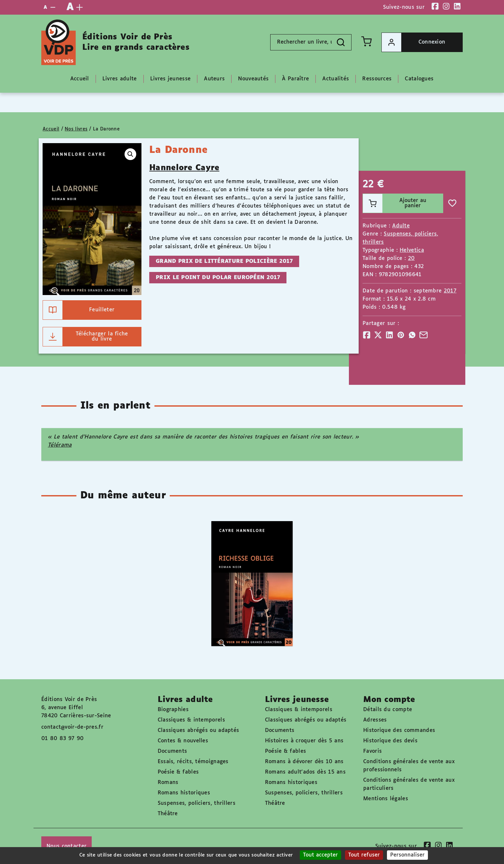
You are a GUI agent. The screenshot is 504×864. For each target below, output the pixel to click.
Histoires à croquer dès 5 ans (304, 741)
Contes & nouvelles (183, 741)
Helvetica (412, 250)
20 (411, 258)
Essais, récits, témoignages (193, 762)
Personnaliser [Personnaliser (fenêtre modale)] (407, 855)
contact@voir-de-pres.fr (72, 727)
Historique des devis (390, 741)
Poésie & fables (178, 772)
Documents (172, 751)
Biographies (173, 710)
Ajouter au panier (395, 203)
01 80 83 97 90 (62, 739)
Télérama (60, 445)
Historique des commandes (399, 730)
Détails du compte (388, 710)
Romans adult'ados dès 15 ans (305, 772)
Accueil (51, 129)
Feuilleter (79, 310)
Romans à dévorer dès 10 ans (304, 762)
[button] (130, 154)
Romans (168, 783)
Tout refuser (364, 855)
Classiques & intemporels (191, 720)
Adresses (375, 720)
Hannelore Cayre (184, 168)
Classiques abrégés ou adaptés (199, 730)
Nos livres (76, 129)
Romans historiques (184, 793)
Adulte (401, 226)
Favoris (372, 751)
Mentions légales (386, 799)
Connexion (413, 42)
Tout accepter (320, 855)
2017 (450, 291)
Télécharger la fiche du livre (85, 337)
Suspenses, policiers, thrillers (197, 803)
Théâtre (168, 814)
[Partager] (367, 335)
